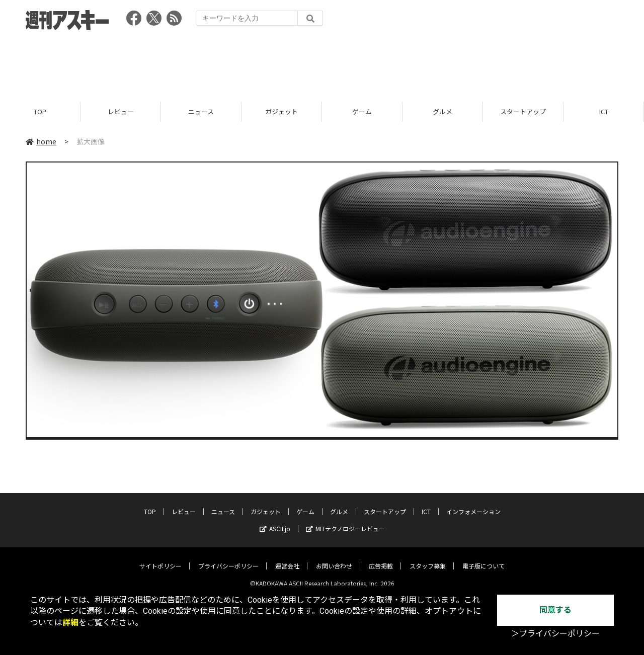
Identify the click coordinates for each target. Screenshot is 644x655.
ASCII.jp (275, 521)
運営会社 (287, 558)
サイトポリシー (160, 558)
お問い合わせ (334, 558)
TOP (40, 112)
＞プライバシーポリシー (555, 634)
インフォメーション (473, 504)
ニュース (201, 112)
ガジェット (281, 112)
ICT (604, 112)
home (41, 142)
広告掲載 (381, 558)
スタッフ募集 (428, 558)
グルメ (442, 112)
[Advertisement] (322, 63)
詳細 (70, 623)
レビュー (121, 112)
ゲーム (362, 112)
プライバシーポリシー (228, 558)
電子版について (484, 558)
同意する (555, 610)
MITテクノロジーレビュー (345, 521)
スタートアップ (523, 112)
